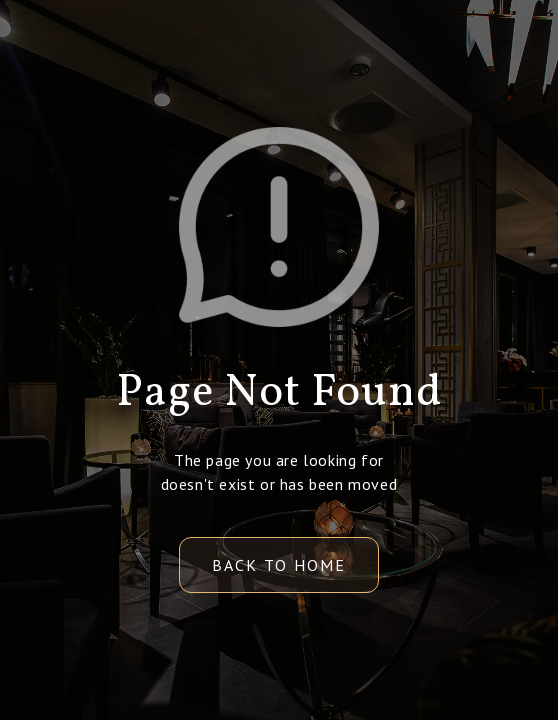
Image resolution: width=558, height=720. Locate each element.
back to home (279, 565)
